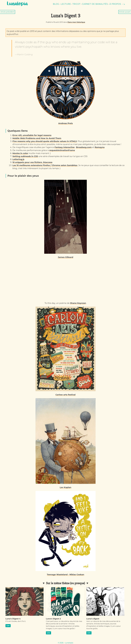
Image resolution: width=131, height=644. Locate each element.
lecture (66, 4)
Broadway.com (84, 147)
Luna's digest (93, 619)
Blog (56, 4)
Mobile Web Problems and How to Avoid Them (37, 138)
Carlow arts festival (65, 395)
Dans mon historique (76, 22)
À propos (115, 4)
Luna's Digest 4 (13, 619)
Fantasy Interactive (65, 147)
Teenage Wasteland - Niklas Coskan (65, 575)
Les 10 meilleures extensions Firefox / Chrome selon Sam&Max (45, 165)
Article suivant (125, 12)
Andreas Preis (65, 123)
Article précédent (7, 12)
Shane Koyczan (78, 303)
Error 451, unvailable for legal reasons (32, 135)
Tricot (76, 4)
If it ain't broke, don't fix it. (16, 621)
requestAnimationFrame (62, 150)
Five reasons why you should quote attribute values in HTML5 (45, 141)
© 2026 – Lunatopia (65, 643)
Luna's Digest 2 (53, 619)
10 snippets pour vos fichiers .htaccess (32, 162)
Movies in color (20, 153)
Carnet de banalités (95, 4)
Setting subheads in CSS (25, 156)
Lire (8, 626)
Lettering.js (18, 159)
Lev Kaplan (65, 487)
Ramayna (100, 147)
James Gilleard (66, 257)
